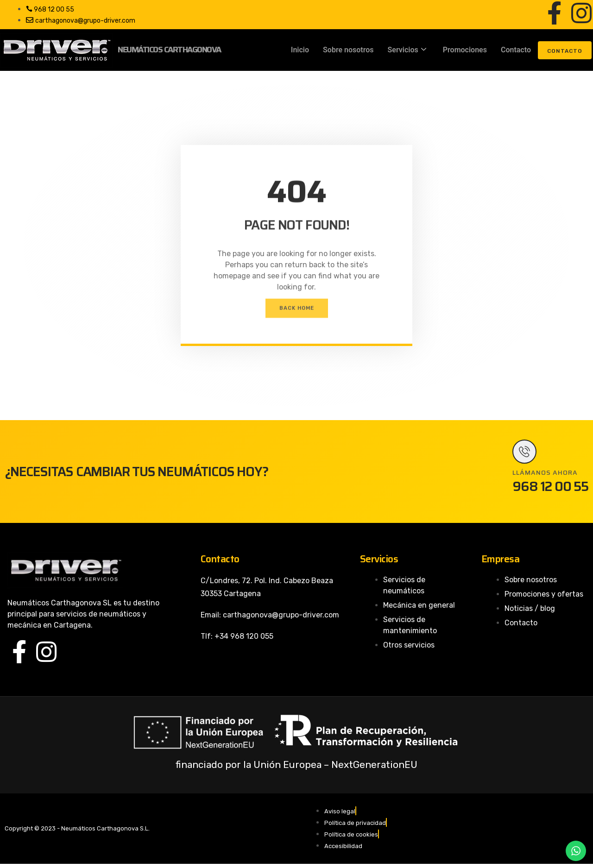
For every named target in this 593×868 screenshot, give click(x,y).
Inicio (300, 50)
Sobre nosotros (348, 50)
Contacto (516, 50)
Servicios (407, 50)
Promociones (465, 50)
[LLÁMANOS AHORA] (526, 453)
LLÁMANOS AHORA (545, 476)
